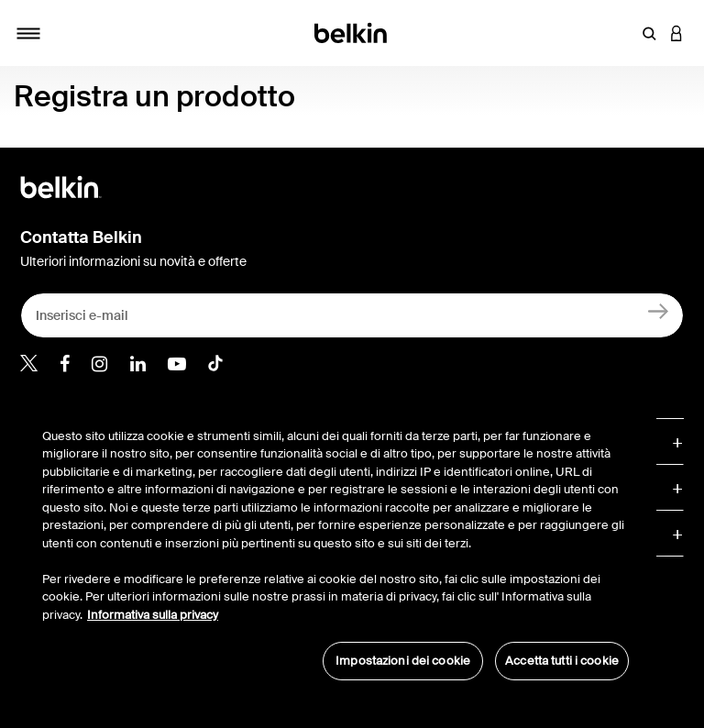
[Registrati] (659, 311)
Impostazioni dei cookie (403, 661)
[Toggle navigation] (28, 33)
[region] (335, 545)
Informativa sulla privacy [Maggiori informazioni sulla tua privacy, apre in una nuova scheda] (153, 615)
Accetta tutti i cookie (562, 661)
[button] (649, 33)
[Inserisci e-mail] (352, 315)
